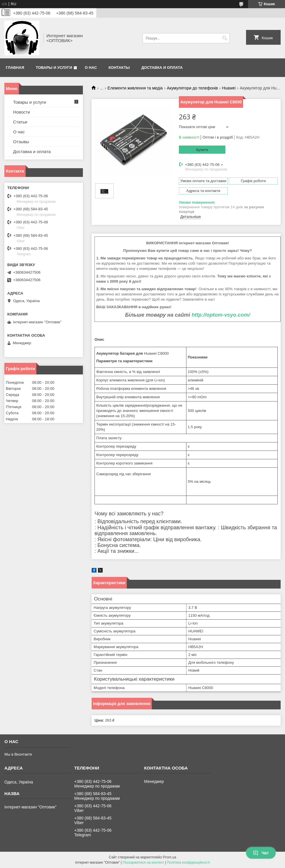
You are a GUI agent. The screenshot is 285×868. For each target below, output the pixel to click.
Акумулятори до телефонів (192, 88)
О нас (91, 68)
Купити (202, 150)
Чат (261, 853)
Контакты (119, 68)
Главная (15, 68)
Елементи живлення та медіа (135, 88)
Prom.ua (170, 857)
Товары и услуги (54, 68)
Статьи (20, 122)
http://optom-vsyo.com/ (221, 315)
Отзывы (21, 142)
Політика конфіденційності (188, 862)
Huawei (229, 88)
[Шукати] (225, 38)
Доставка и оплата (162, 68)
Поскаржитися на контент (143, 862)
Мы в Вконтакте (18, 754)
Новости (22, 112)
